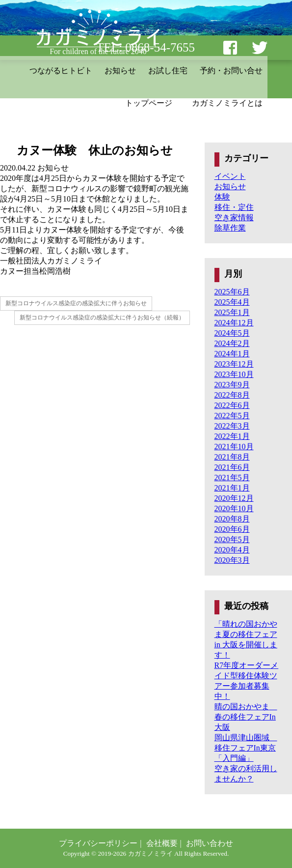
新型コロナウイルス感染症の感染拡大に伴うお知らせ (76, 303)
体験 (222, 197)
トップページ (149, 103)
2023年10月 (234, 374)
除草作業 (230, 228)
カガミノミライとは (227, 103)
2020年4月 (232, 550)
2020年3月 (232, 560)
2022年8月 (232, 395)
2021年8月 (232, 457)
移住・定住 (234, 207)
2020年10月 (234, 508)
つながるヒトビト (61, 71)
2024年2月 (232, 343)
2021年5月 (232, 477)
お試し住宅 (168, 71)
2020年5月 (232, 539)
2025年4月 (232, 302)
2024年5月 (232, 333)
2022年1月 (232, 436)
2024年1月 (232, 354)
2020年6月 (232, 529)
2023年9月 (232, 385)
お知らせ (120, 71)
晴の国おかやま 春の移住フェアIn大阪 (246, 717)
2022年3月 (232, 426)
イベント (230, 176)
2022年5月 (232, 416)
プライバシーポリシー (98, 843)
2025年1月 (232, 312)
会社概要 (162, 843)
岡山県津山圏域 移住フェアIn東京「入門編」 (246, 748)
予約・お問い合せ (231, 71)
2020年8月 (232, 519)
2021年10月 (234, 447)
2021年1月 (232, 488)
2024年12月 (234, 323)
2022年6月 (232, 405)
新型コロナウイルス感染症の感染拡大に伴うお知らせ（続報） (102, 318)
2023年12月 (234, 364)
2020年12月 (234, 498)
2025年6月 (232, 292)
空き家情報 (234, 217)
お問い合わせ (210, 843)
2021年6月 (232, 467)
